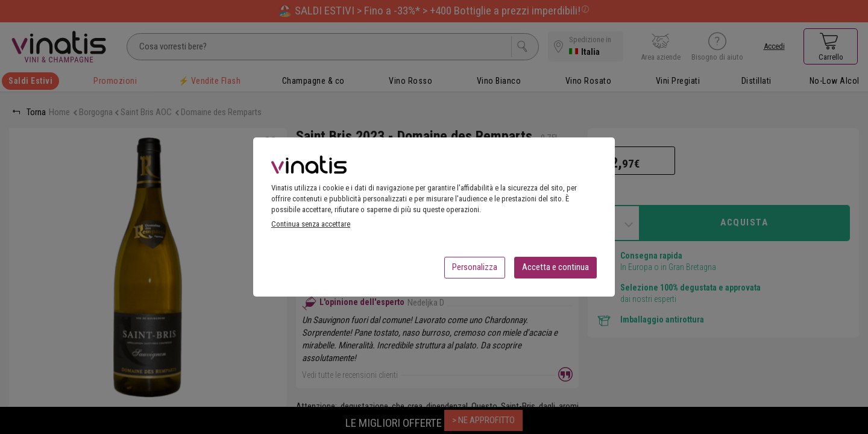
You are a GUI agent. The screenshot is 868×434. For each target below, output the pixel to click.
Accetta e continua (555, 271)
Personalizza (475, 271)
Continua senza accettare (311, 228)
